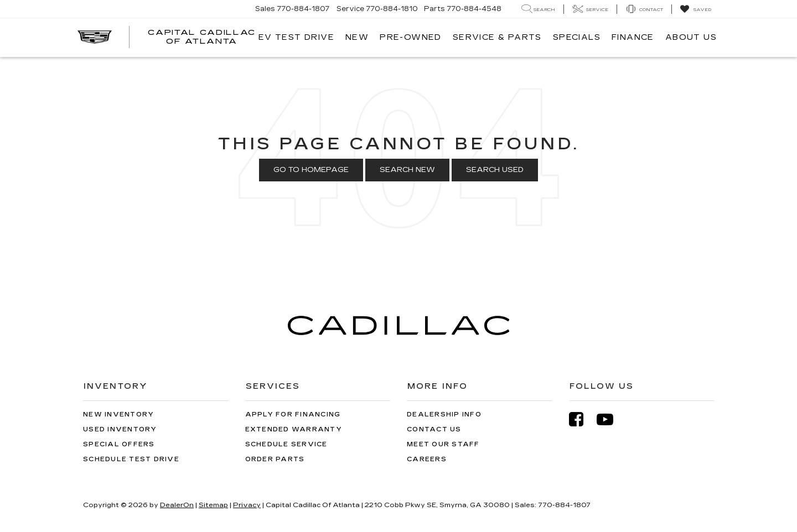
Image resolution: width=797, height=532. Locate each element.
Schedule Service (286, 444)
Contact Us (434, 429)
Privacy (247, 505)
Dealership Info (444, 414)
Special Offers (119, 444)
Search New (407, 170)
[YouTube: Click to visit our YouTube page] (610, 419)
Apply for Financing (293, 414)
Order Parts (275, 459)
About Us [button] (691, 37)
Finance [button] (633, 37)
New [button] (357, 37)
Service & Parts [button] (497, 37)
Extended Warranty (294, 429)
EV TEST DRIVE (296, 37)
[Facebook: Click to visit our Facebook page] (582, 419)
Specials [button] (577, 37)
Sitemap (213, 505)
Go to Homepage (311, 170)
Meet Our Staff (443, 444)
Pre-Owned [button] (411, 37)
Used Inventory (120, 429)
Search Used (495, 170)
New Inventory (118, 414)
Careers (427, 459)
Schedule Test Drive (131, 459)
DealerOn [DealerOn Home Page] (177, 505)
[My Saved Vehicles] (695, 9)
